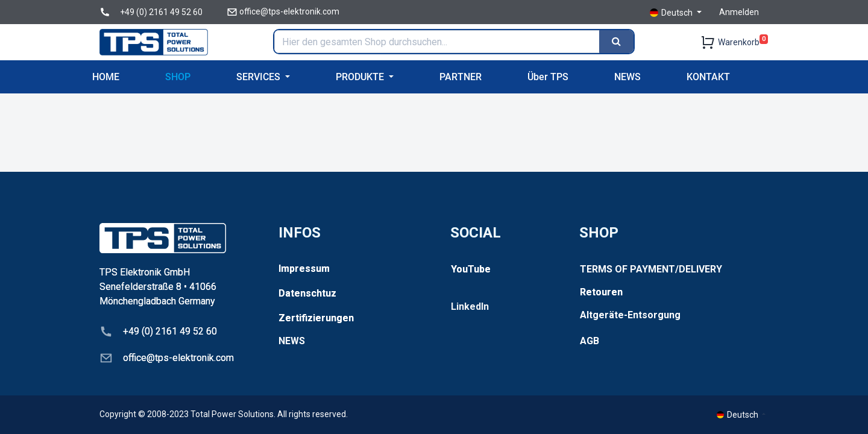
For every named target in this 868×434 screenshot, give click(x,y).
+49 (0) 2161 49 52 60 (161, 12)
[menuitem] (106, 77)
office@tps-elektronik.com (289, 11)
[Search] (616, 42)
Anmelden (739, 12)
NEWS (292, 341)
